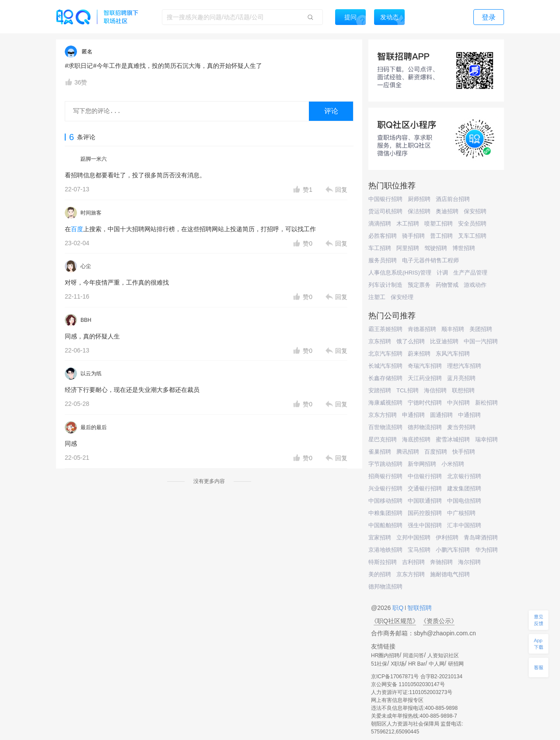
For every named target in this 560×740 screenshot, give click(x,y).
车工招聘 (380, 248)
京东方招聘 (383, 415)
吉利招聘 (413, 562)
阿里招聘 (408, 248)
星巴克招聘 (383, 439)
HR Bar (417, 664)
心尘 (86, 266)
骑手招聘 (413, 236)
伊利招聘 (447, 537)
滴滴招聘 (380, 224)
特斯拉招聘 (383, 562)
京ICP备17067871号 (395, 677)
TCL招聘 (408, 390)
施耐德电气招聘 (450, 574)
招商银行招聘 (385, 476)
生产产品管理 (470, 273)
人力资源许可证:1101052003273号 (412, 692)
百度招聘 (436, 452)
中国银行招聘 (385, 199)
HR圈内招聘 (385, 655)
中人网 (437, 664)
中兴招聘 (458, 403)
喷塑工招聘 (439, 224)
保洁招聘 (419, 211)
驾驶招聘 (436, 248)
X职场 (398, 664)
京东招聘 (380, 341)
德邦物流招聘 (425, 427)
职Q (399, 608)
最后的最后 (94, 427)
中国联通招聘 (425, 501)
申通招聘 (413, 415)
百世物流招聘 (385, 427)
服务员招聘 (383, 260)
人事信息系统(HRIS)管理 (400, 273)
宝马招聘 (419, 550)
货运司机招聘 (385, 211)
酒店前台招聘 (453, 199)
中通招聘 (469, 415)
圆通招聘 (441, 415)
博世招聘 (464, 248)
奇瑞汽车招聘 (425, 366)
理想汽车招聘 (464, 366)
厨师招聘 (419, 199)
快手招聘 (464, 452)
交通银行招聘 (425, 488)
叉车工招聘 (472, 236)
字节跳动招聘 (385, 464)
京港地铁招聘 (385, 550)
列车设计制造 (385, 285)
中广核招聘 (461, 513)
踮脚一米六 (94, 159)
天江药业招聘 (425, 378)
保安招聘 (475, 211)
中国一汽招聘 (481, 341)
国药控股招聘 (425, 513)
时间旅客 (91, 213)
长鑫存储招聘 (385, 378)
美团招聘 (481, 329)
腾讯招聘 (408, 452)
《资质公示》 (439, 621)
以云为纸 (91, 374)
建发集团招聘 (464, 488)
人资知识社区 (443, 655)
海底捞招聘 (416, 439)
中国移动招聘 (385, 501)
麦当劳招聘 (461, 427)
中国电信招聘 (464, 501)
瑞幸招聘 (486, 439)
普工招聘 (441, 236)
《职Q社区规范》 (395, 621)
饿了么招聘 (411, 341)
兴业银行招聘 (385, 488)
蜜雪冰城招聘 (453, 439)
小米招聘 (453, 464)
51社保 (379, 664)
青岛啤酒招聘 (481, 537)
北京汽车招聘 (385, 354)
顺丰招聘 (453, 329)
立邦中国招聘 (413, 537)
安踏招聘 (380, 390)
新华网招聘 (422, 464)
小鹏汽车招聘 (453, 550)
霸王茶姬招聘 (385, 329)
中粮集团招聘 (385, 513)
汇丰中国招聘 (464, 525)
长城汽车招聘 (385, 366)
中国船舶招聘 (385, 525)
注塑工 (377, 297)
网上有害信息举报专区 (397, 700)
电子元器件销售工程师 (430, 260)
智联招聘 (419, 608)
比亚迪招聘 (444, 341)
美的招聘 (380, 574)
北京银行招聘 (464, 476)
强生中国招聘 (425, 525)
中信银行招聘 (425, 476)
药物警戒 (447, 285)
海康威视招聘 (385, 403)
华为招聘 (486, 550)
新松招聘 (486, 403)
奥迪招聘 (447, 211)
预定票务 (419, 285)
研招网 (456, 664)
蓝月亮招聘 (461, 378)
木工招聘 (408, 224)
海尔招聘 (469, 562)
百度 (77, 229)
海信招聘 (435, 390)
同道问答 (413, 655)
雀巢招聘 (380, 452)
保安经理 (402, 297)
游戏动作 (475, 285)
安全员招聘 (472, 224)
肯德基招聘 (422, 329)
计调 (442, 273)
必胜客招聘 (383, 236)
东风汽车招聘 (453, 354)
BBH (86, 320)
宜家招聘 (380, 537)
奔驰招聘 (441, 562)
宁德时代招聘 (425, 403)
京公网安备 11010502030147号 (408, 684)
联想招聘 (463, 390)
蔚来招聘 (419, 354)
